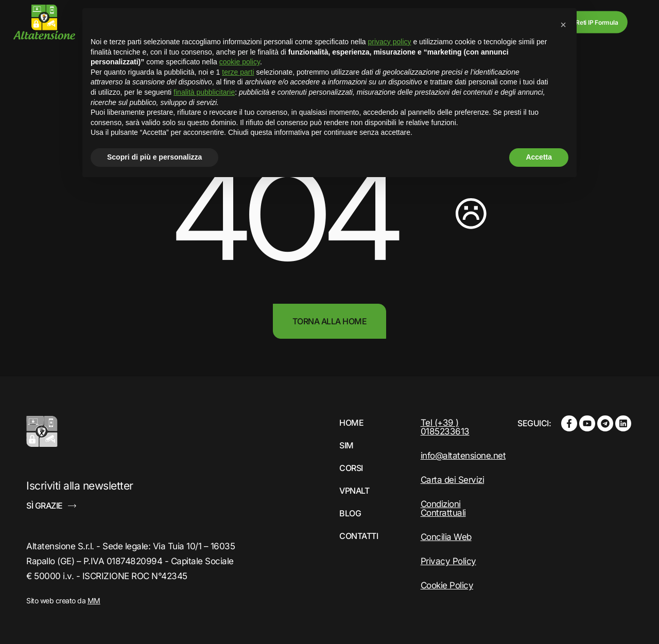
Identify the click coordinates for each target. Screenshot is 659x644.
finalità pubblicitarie (204, 92)
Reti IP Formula (597, 22)
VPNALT (354, 491)
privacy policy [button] (390, 42)
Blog (350, 513)
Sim (346, 445)
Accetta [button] (539, 157)
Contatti (359, 536)
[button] (563, 25)
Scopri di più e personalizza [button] (154, 157)
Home (351, 423)
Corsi (351, 468)
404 (283, 216)
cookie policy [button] (240, 62)
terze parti (238, 72)
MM (94, 601)
